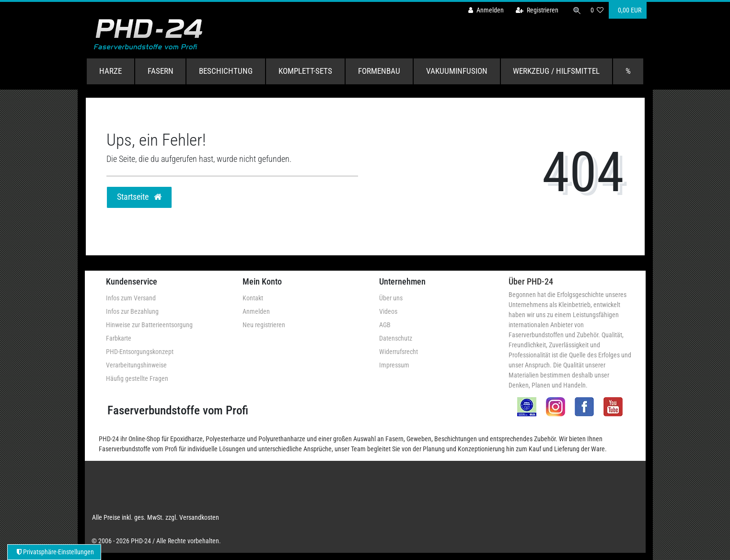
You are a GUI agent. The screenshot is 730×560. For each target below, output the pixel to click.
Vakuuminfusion (457, 71)
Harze (110, 71)
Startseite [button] (139, 197)
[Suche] (575, 10)
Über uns (391, 298)
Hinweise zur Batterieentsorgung (149, 325)
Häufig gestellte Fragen (137, 378)
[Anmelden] (484, 10)
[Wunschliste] (597, 10)
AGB (385, 325)
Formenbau (379, 71)
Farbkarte (119, 338)
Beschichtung (226, 71)
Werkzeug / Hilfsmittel (556, 71)
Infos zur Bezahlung (132, 311)
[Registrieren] (534, 10)
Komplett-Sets (305, 71)
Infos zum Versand (131, 298)
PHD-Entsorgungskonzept (140, 352)
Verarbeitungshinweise (136, 365)
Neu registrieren (264, 325)
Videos (388, 311)
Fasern (161, 71)
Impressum (394, 365)
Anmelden (256, 311)
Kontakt (253, 298)
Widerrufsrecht (399, 352)
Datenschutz (396, 338)
